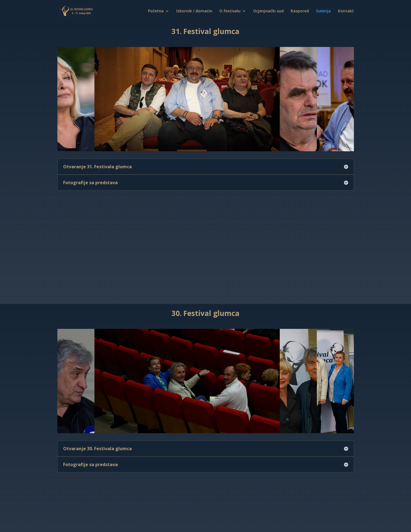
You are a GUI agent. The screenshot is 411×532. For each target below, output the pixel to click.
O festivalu (230, 11)
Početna (156, 11)
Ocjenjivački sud (268, 11)
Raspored (300, 11)
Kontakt (346, 11)
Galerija (323, 11)
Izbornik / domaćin (194, 11)
